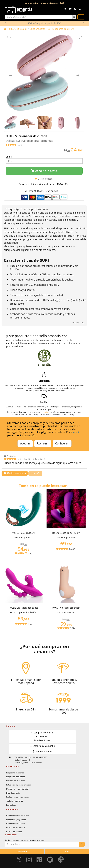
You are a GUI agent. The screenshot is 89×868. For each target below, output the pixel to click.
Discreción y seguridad (16, 820)
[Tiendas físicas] (75, 9)
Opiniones (22, 852)
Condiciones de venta (16, 823)
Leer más (35, 473)
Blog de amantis (13, 793)
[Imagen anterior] (10, 75)
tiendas (46, 412)
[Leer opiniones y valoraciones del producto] (44, 145)
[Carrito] (70, 9)
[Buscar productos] (39, 17)
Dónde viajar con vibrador (17, 789)
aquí (76, 432)
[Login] (65, 10)
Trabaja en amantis (15, 801)
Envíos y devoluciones (16, 781)
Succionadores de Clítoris (61, 29)
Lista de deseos (44, 179)
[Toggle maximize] (80, 37)
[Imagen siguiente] (78, 75)
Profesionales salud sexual (18, 797)
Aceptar (25, 444)
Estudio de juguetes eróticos (19, 785)
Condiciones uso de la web (18, 815)
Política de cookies (14, 832)
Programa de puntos (15, 773)
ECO (67, 852)
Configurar (62, 444)
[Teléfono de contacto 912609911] (80, 9)
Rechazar (43, 444)
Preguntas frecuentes (16, 777)
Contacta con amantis (42, 746)
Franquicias (11, 805)
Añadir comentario (15, 473)
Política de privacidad (15, 828)
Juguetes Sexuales (18, 29)
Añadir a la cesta (44, 171)
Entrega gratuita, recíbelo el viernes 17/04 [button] (41, 184)
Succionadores (38, 29)
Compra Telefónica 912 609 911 (42, 736)
